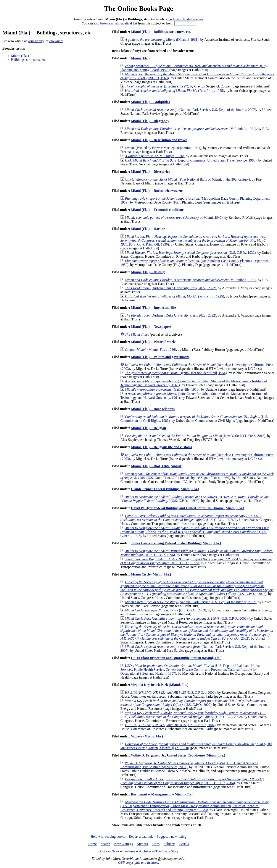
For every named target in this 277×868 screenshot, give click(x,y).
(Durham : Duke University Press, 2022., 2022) (171, 288)
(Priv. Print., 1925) (174, 91)
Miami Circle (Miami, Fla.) (151, 574)
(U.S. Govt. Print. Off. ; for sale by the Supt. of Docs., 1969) (197, 476)
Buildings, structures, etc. (29, 60)
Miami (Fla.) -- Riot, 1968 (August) (157, 466)
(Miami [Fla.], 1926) (150, 350)
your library (36, 41)
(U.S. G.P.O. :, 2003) (197, 588)
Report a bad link (141, 836)
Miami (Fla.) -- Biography (150, 121)
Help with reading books (108, 836)
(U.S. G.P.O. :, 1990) (194, 499)
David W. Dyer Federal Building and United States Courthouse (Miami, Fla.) (188, 508)
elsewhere (56, 41)
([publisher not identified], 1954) (176, 373)
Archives (145, 851)
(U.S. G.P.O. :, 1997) (194, 532)
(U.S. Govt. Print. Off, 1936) (193, 240)
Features (129, 851)
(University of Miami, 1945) (174, 217)
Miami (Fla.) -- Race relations (153, 409)
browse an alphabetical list (119, 23)
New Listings (124, 844)
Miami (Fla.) (20, 56)
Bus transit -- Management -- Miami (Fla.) (162, 794)
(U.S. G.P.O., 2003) (165, 610)
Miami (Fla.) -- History (148, 272)
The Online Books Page (138, 8)
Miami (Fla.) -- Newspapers (151, 327)
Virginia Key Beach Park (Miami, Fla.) (160, 685)
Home (93, 844)
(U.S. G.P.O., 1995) (196, 561)
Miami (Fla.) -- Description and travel (159, 140)
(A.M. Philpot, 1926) (155, 156)
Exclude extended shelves (185, 19)
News (115, 851)
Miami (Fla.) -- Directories (150, 172)
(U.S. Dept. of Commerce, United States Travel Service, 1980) (191, 160)
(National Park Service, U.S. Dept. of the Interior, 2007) (190, 110)
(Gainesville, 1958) (162, 389)
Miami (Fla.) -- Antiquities (150, 102)
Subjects (169, 844)
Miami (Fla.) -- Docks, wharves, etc (157, 191)
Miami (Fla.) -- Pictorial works (154, 342)
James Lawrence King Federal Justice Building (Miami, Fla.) (176, 543)
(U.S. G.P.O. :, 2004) (192, 781)
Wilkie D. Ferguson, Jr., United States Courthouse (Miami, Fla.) (178, 755)
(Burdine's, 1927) (156, 86)
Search (106, 844)
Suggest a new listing (172, 836)
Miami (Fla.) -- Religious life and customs (161, 447)
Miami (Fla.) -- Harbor (148, 229)
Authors (142, 844)
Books (103, 851)
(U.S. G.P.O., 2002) (186, 618)
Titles (156, 844)
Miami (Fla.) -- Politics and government (160, 357)
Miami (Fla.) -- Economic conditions (158, 210)
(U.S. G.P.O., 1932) (190, 253)
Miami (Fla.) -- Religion (148, 428)
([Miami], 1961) (162, 40)
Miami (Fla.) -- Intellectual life (153, 308)
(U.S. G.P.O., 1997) (191, 518)
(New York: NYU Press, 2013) (195, 436)
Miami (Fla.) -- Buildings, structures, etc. (161, 32)
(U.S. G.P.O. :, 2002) (170, 693)
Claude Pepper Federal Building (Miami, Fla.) (165, 489)
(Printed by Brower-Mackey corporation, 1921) (163, 148)
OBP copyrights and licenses (138, 862)
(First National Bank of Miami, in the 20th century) (187, 179)
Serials (184, 844)
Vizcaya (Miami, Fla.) (147, 736)
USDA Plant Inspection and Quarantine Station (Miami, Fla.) (176, 658)
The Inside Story (167, 851)
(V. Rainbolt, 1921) (190, 129)
